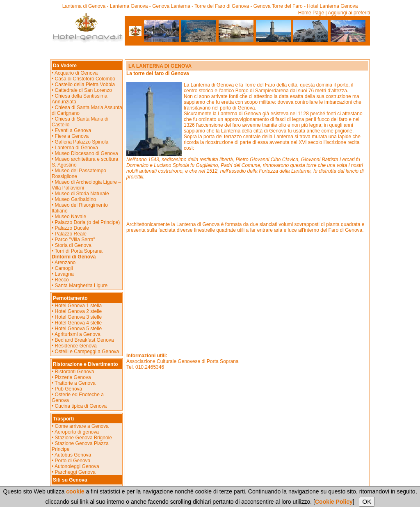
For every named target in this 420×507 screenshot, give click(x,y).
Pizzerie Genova (73, 377)
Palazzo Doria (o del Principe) (88, 222)
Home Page (311, 13)
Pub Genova (69, 389)
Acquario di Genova (76, 73)
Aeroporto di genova (77, 432)
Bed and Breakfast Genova (84, 340)
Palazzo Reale (71, 234)
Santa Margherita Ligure (81, 285)
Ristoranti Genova (75, 372)
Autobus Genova (73, 455)
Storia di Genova (73, 245)
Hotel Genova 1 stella (79, 306)
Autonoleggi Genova (77, 466)
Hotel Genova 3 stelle (79, 317)
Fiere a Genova (72, 136)
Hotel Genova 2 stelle (79, 311)
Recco (62, 280)
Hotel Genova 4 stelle (79, 323)
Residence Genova (76, 346)
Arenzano (65, 263)
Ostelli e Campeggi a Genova (87, 352)
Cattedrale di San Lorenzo (83, 90)
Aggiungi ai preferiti (349, 13)
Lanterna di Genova (76, 148)
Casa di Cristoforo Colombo (85, 79)
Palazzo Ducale (72, 228)
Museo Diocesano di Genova (87, 153)
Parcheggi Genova (75, 472)
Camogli (64, 268)
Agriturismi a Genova (78, 334)
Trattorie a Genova (75, 383)
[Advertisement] (210, 51)
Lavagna (64, 274)
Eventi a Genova (72, 130)
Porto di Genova (73, 461)
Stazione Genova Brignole (83, 438)
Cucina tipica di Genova (81, 406)
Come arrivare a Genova (82, 426)
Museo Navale (71, 217)
